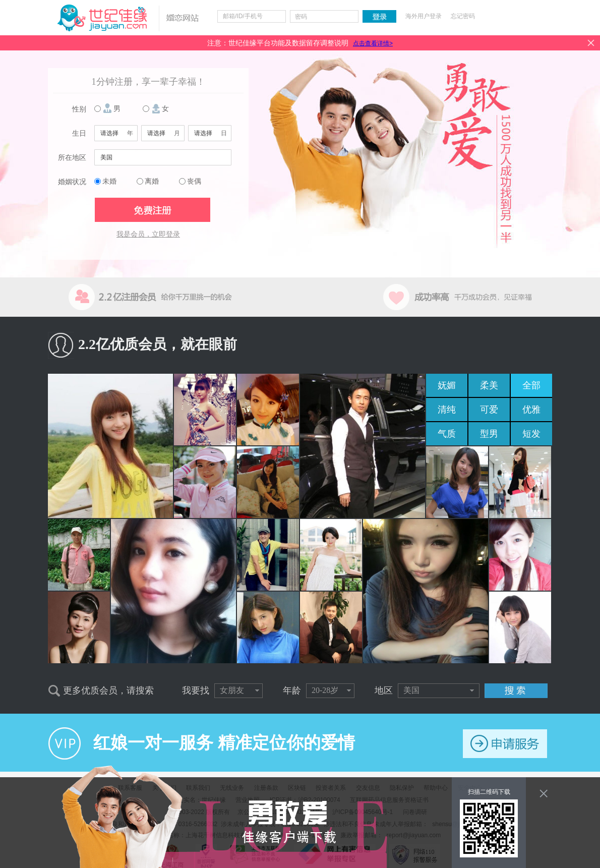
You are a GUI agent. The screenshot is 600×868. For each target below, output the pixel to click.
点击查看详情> (373, 43)
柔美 (489, 385)
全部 (531, 385)
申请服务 (505, 744)
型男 (489, 434)
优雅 (531, 410)
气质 (447, 434)
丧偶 (194, 181)
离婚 (152, 181)
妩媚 (447, 385)
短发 (531, 434)
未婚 (109, 181)
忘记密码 (463, 16)
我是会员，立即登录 (148, 234)
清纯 (447, 410)
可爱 (489, 410)
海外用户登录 (424, 16)
